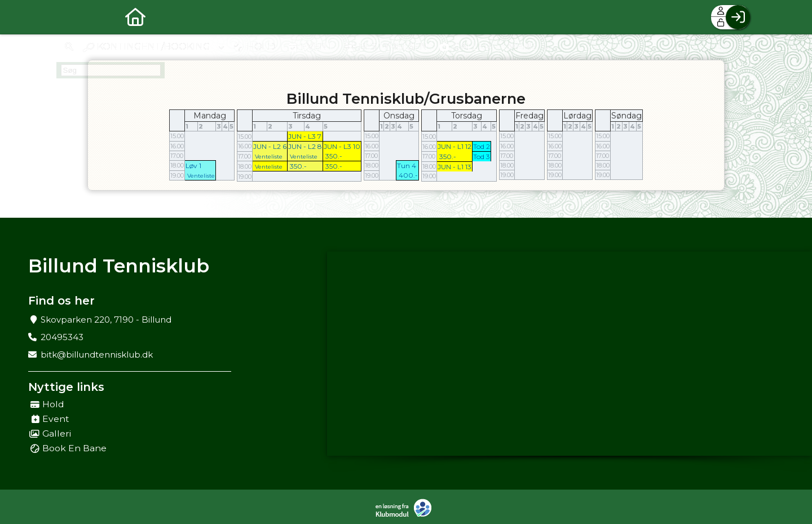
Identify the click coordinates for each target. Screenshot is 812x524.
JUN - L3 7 (305, 136)
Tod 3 (482, 157)
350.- (334, 156)
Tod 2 (482, 146)
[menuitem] (73, 17)
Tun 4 (407, 166)
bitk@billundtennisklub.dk (97, 355)
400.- (408, 175)
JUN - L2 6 (270, 146)
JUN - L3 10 (342, 146)
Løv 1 (193, 166)
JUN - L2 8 (305, 146)
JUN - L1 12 (454, 146)
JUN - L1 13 (454, 167)
